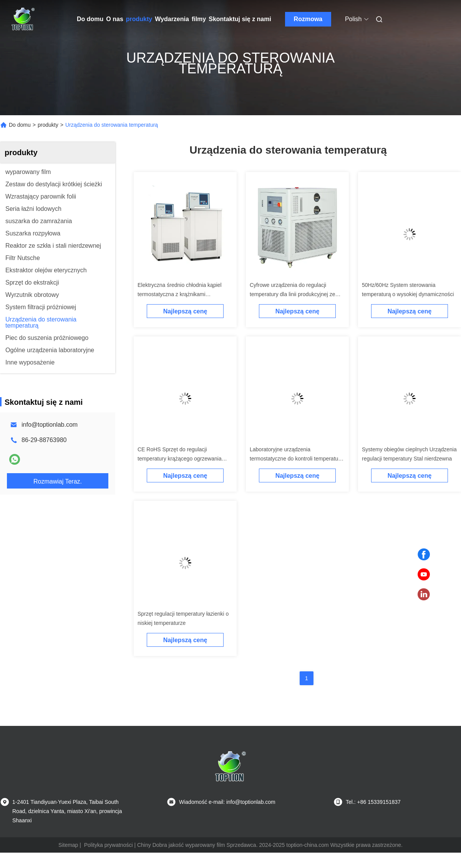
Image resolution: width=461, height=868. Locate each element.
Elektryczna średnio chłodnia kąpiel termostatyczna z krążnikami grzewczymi (180, 294)
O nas (114, 19)
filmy (199, 19)
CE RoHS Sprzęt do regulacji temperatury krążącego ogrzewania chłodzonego (180, 459)
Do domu (90, 19)
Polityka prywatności (109, 845)
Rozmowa (308, 19)
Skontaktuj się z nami (240, 19)
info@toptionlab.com (50, 425)
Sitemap (68, 845)
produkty (139, 19)
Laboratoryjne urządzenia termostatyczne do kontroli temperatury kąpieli (296, 459)
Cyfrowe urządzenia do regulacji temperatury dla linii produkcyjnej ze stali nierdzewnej (293, 294)
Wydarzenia (172, 19)
